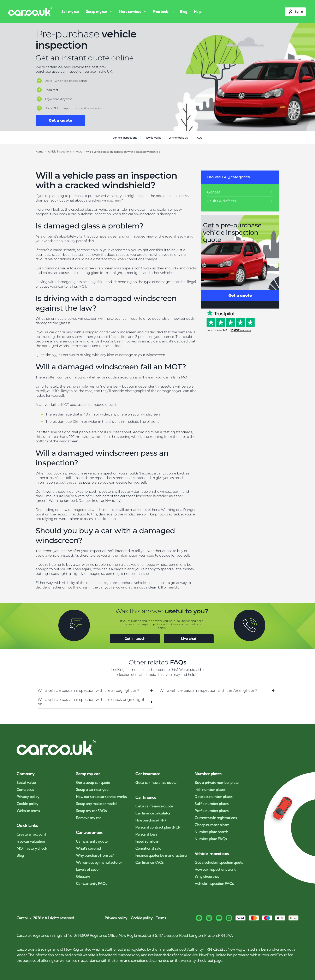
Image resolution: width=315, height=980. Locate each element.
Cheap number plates (212, 825)
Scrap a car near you (92, 790)
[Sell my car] (71, 11)
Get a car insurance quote (156, 783)
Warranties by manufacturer (99, 862)
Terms (161, 918)
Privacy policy (28, 797)
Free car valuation (31, 841)
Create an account (31, 834)
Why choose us (178, 138)
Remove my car (88, 818)
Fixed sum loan (147, 841)
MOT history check (32, 848)
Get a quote (60, 120)
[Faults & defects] (240, 201)
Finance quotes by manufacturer (162, 855)
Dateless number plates (213, 797)
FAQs (199, 138)
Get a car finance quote (154, 806)
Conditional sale (148, 848)
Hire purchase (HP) (150, 820)
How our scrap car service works (101, 797)
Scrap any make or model (96, 804)
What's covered (88, 848)
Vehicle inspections (125, 138)
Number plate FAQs (211, 839)
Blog (20, 855)
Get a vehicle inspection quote (219, 862)
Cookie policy (28, 804)
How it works (153, 138)
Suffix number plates (212, 804)
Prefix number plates (212, 811)
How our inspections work (215, 870)
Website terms (28, 811)
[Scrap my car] (100, 11)
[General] (240, 192)
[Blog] (185, 11)
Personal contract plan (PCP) (158, 827)
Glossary (83, 877)
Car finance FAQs (150, 862)
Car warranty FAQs (91, 884)
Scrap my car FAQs (91, 811)
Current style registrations (216, 818)
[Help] (198, 11)
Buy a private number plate (216, 783)
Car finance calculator (153, 813)
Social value (26, 783)
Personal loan (146, 834)
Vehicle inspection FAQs (214, 884)
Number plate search (211, 832)
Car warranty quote (92, 841)
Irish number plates (210, 790)
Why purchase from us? (95, 855)
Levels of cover (88, 870)
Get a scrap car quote (93, 783)
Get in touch (135, 639)
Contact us (25, 790)
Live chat (189, 639)
